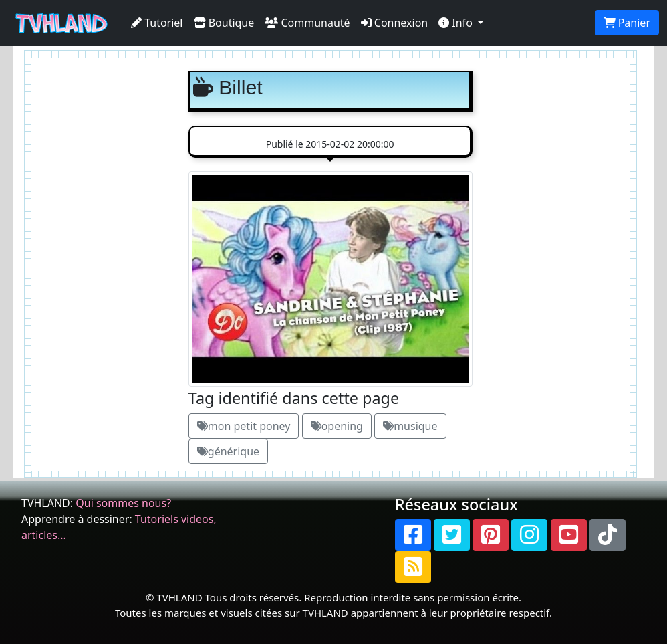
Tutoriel (157, 23)
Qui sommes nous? (123, 503)
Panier (627, 23)
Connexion (395, 23)
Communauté (307, 23)
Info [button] (457, 23)
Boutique (224, 23)
